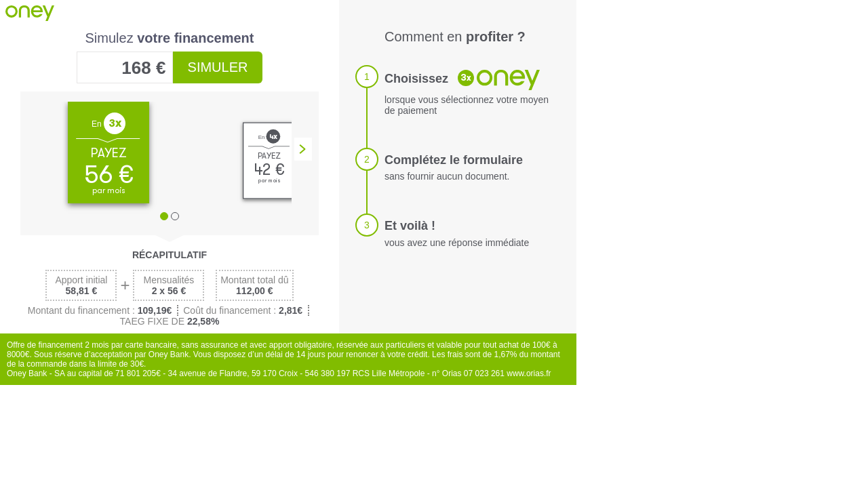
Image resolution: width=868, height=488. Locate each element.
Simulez (170, 38)
